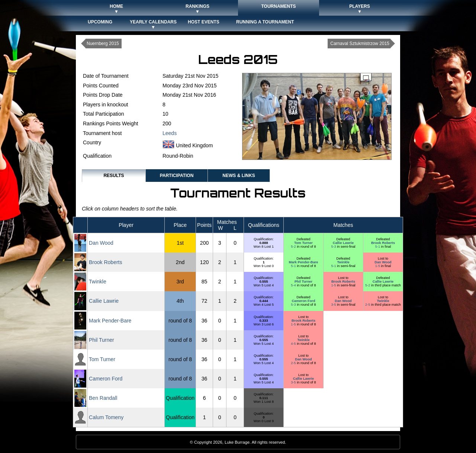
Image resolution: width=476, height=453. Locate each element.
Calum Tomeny (106, 417)
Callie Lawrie (343, 243)
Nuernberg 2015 (103, 44)
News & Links (239, 176)
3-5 (334, 305)
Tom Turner (303, 243)
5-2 (294, 247)
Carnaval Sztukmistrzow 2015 (360, 44)
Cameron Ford (303, 301)
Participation (177, 176)
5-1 (378, 247)
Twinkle (343, 262)
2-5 (368, 305)
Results (114, 176)
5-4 (294, 285)
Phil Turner (303, 282)
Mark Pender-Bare (303, 262)
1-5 (378, 266)
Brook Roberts (383, 243)
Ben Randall (103, 398)
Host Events (204, 22)
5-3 (334, 247)
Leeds (170, 133)
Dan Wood (101, 243)
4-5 (294, 344)
